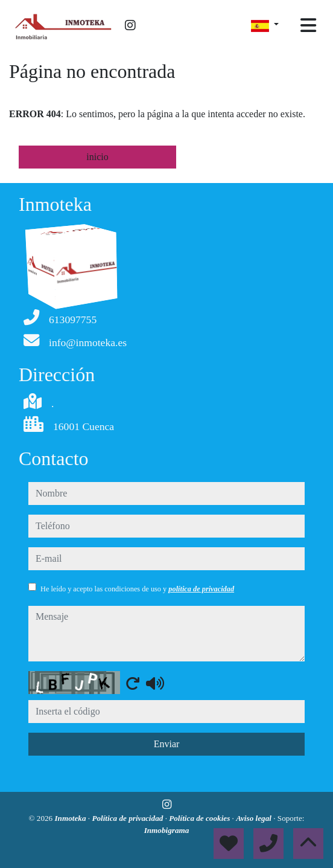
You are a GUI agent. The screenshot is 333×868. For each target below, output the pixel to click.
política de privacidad (201, 589)
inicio (97, 157)
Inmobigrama (167, 830)
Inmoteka (71, 818)
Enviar (167, 744)
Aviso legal (255, 818)
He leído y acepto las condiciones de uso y (137, 589)
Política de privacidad (128, 818)
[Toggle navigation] (308, 25)
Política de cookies (200, 818)
